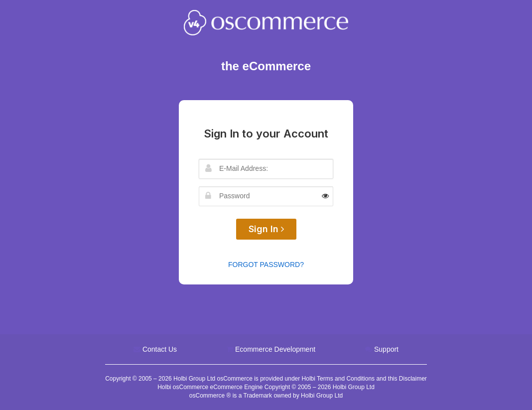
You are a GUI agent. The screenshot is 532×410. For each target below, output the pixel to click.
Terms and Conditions (346, 379)
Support (386, 349)
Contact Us (160, 349)
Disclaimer (413, 379)
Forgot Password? (266, 265)
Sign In (266, 229)
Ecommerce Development (275, 349)
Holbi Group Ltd (195, 379)
